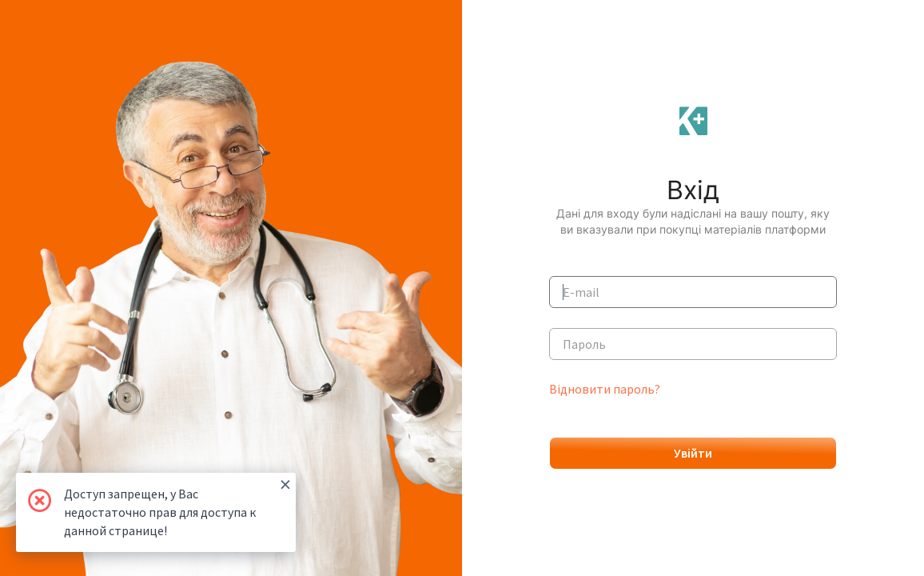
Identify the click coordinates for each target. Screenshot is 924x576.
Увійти (693, 453)
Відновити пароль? (605, 389)
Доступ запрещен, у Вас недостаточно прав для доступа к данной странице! (177, 506)
